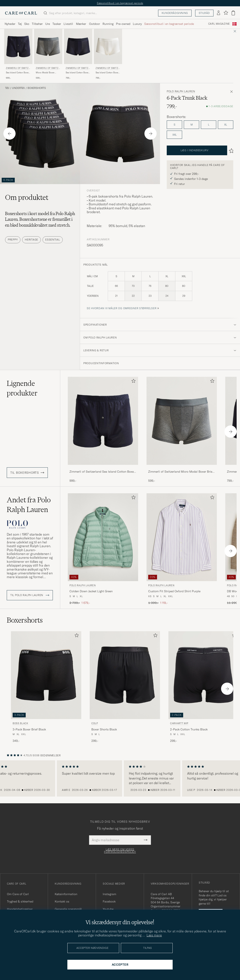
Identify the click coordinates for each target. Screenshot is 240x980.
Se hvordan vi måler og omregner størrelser (122, 308)
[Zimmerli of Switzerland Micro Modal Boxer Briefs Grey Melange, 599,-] (48, 54)
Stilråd (204, 13)
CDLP (95, 723)
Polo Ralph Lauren (181, 91)
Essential (53, 240)
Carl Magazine (219, 24)
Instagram (109, 894)
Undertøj (18, 88)
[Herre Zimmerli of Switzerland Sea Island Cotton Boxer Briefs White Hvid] (108, 46)
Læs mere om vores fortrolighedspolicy (120, 851)
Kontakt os (62, 901)
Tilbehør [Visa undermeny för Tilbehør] (37, 24)
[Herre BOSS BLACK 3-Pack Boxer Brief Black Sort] (46, 675)
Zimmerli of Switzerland (18, 69)
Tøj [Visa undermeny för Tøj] (20, 24)
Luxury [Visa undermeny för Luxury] (137, 24)
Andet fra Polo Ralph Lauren (29, 505)
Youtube (108, 909)
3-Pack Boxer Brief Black (29, 729)
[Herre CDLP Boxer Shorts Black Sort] (125, 675)
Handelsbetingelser (20, 909)
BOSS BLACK (20, 723)
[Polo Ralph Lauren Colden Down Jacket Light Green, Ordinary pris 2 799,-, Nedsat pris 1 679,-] (103, 549)
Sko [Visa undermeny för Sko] (27, 24)
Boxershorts (37, 88)
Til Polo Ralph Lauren (30, 595)
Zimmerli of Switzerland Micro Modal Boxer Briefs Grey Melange (181, 472)
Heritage (31, 240)
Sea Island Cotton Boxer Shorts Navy (18, 73)
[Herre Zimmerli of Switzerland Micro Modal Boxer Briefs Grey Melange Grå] (48, 46)
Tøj (7, 88)
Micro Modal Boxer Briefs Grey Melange (45, 73)
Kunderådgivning (175, 13)
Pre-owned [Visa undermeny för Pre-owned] (123, 24)
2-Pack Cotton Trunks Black (189, 729)
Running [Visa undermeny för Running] (108, 24)
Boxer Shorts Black (104, 729)
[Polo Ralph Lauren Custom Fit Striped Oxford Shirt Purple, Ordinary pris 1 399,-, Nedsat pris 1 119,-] (182, 549)
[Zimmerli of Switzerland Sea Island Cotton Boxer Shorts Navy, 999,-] (18, 54)
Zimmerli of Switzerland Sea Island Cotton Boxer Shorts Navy (102, 472)
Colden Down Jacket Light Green (91, 591)
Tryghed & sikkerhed (20, 901)
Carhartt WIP (179, 723)
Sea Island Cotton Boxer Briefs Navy (77, 73)
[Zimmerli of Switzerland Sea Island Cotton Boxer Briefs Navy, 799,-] (78, 54)
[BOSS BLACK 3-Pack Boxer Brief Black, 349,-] (46, 687)
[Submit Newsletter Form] (146, 840)
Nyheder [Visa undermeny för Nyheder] (10, 24)
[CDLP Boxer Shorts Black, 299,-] (125, 687)
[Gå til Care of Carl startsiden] (21, 13)
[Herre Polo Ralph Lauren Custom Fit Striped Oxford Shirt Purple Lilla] (182, 537)
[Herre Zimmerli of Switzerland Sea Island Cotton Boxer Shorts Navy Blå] (18, 46)
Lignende (22, 388)
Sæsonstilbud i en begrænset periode (120, 3)
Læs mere (154, 935)
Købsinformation (66, 894)
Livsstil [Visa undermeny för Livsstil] (68, 24)
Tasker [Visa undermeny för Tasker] (57, 24)
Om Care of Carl (18, 894)
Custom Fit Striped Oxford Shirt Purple (174, 591)
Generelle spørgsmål (68, 909)
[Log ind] (219, 13)
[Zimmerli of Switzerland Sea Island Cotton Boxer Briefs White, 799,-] (108, 54)
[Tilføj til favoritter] (133, 382)
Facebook (109, 901)
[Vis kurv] (233, 13)
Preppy (13, 240)
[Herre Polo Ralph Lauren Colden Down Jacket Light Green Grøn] (103, 537)
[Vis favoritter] (226, 13)
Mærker (81, 24)
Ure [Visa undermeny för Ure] (48, 24)
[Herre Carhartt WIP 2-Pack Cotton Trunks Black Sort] (204, 675)
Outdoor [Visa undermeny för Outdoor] (95, 24)
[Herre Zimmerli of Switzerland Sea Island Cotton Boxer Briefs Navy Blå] (78, 46)
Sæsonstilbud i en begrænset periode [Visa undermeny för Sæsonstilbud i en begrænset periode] (169, 24)
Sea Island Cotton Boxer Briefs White (107, 73)
